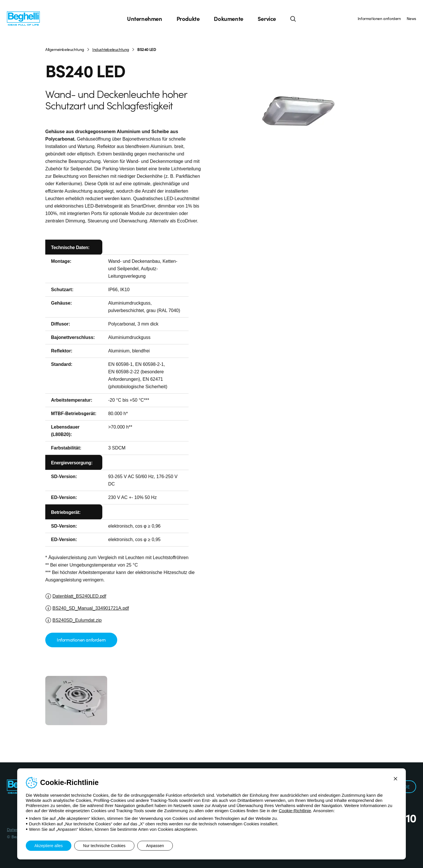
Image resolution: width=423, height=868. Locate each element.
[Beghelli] (23, 18)
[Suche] (293, 19)
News (411, 18)
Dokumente (228, 19)
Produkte (188, 19)
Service (267, 19)
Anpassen (155, 846)
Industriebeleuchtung (111, 49)
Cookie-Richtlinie (295, 811)
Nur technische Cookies (104, 846)
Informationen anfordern (379, 18)
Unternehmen (145, 19)
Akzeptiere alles (49, 846)
